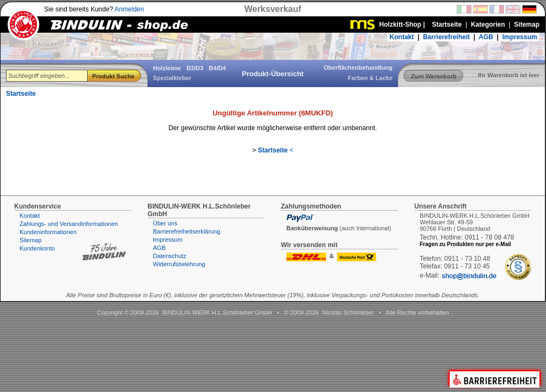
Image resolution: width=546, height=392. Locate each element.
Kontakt (402, 37)
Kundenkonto (37, 248)
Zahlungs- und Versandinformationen (69, 224)
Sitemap (30, 240)
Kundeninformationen (48, 232)
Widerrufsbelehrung (179, 264)
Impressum (520, 37)
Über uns (165, 223)
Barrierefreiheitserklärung (187, 231)
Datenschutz (170, 256)
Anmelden (129, 9)
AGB (486, 37)
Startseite (21, 94)
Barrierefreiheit (446, 37)
